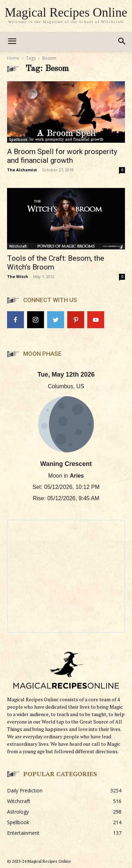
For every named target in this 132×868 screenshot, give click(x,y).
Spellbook (18, 140)
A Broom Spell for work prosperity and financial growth (62, 156)
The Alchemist (22, 170)
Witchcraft (18, 246)
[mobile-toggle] (12, 41)
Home (13, 58)
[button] (122, 41)
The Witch (18, 276)
